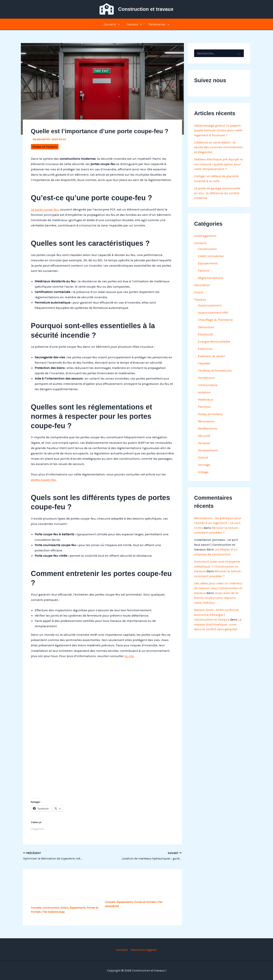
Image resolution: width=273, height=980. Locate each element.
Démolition (206, 327)
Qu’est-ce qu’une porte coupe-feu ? (135, 895)
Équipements (78, 908)
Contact (122, 950)
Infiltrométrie (208, 385)
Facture (204, 270)
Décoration (202, 285)
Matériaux (206, 399)
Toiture (203, 457)
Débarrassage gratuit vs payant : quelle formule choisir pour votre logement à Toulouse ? (218, 130)
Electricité (205, 334)
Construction (51, 908)
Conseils (112, 24)
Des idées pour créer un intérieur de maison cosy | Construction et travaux (218, 588)
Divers (64, 908)
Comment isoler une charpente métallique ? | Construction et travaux (217, 566)
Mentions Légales (144, 950)
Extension (205, 349)
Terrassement (208, 450)
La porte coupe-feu (45, 209)
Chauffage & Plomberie (215, 320)
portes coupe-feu (43, 480)
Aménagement (205, 236)
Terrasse (204, 443)
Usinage (204, 465)
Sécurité (204, 436)
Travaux (134, 24)
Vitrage (203, 472)
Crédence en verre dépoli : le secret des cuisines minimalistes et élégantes (218, 147)
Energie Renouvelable (214, 341)
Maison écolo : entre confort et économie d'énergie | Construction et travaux (216, 615)
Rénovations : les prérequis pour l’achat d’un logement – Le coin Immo (218, 523)
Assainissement (210, 305)
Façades (204, 363)
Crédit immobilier (211, 256)
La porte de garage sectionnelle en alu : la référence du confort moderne (217, 193)
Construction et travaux (146, 9)
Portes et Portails (45, 147)
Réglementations (211, 278)
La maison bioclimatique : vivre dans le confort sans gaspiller (218, 624)
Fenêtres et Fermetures (215, 370)
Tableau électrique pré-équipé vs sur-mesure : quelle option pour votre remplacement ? (218, 164)
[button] (118, 24)
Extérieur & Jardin (212, 356)
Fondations (206, 378)
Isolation (204, 392)
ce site (129, 656)
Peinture (204, 407)
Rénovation (206, 421)
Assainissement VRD (213, 312)
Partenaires (159, 24)
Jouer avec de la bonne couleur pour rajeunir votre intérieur (216, 598)
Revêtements (208, 428)
